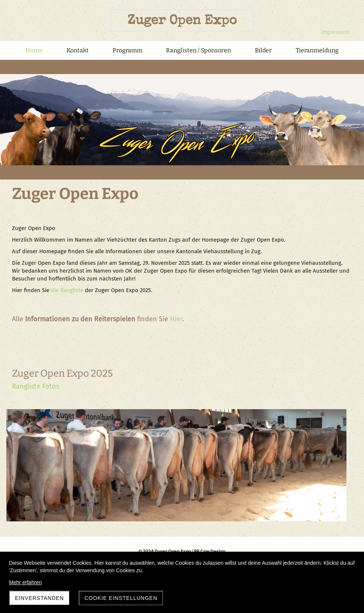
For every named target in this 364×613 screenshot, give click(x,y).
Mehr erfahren (25, 582)
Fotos (51, 386)
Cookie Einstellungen (121, 598)
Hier (176, 319)
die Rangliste (67, 290)
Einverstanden (39, 598)
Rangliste (26, 386)
